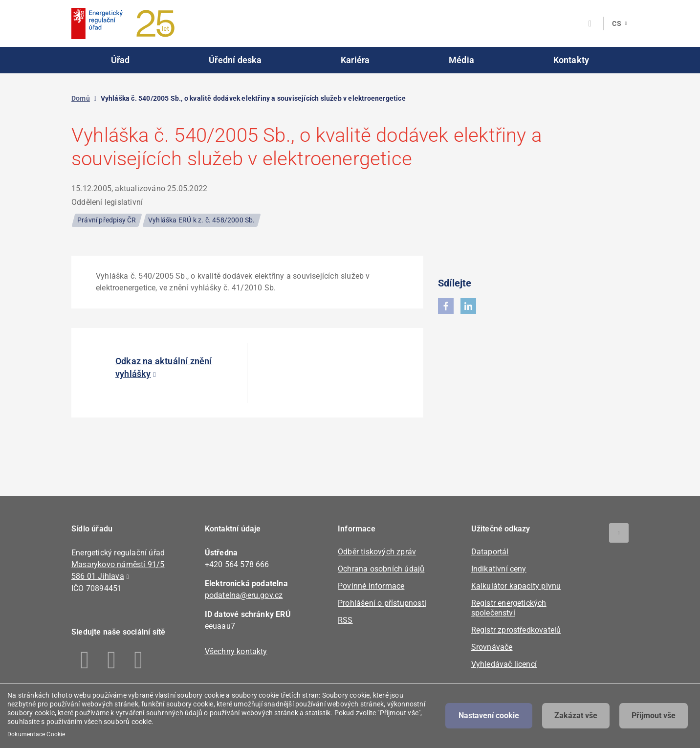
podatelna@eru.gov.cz (244, 595)
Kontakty (571, 60)
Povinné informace (371, 586)
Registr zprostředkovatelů (516, 630)
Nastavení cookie (489, 715)
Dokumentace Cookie (36, 734)
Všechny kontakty (236, 651)
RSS (345, 620)
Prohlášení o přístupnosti (382, 603)
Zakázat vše (576, 715)
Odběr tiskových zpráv (377, 552)
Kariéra (355, 60)
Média (461, 60)
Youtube (139, 660)
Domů (81, 98)
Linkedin (112, 660)
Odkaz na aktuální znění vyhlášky (164, 367)
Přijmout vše (654, 715)
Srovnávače (492, 647)
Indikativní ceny (499, 569)
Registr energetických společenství (509, 608)
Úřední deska (235, 60)
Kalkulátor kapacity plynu (516, 586)
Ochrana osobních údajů (381, 569)
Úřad (120, 60)
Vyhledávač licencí (504, 664)
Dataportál (490, 552)
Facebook (85, 660)
